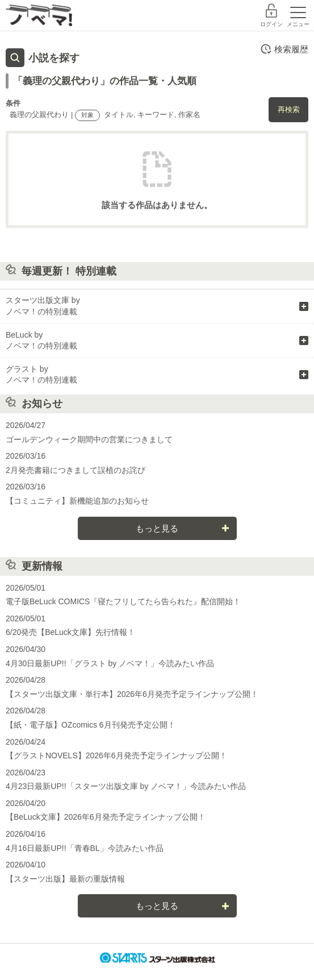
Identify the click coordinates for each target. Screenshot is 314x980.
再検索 (289, 109)
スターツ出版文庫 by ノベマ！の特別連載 (43, 306)
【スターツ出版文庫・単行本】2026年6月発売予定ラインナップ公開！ (132, 694)
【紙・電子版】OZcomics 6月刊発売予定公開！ (91, 725)
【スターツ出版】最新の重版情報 (65, 879)
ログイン (271, 24)
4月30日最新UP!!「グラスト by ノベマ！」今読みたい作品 (110, 663)
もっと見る (157, 528)
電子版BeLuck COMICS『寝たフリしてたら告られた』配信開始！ (123, 601)
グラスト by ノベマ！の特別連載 (41, 375)
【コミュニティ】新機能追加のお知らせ (77, 501)
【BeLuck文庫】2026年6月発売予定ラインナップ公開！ (106, 817)
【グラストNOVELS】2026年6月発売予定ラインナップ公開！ (116, 755)
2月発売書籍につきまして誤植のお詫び (76, 470)
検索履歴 (284, 49)
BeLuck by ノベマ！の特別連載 (41, 340)
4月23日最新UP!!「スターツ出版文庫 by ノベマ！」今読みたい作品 (126, 786)
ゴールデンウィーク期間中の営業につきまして (89, 439)
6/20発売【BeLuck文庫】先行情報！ (70, 632)
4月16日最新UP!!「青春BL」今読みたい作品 (85, 848)
